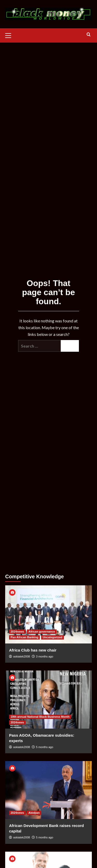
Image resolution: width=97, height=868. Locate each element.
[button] (10, 35)
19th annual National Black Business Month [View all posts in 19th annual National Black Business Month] (40, 717)
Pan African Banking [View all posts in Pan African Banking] (24, 637)
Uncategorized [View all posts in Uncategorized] (53, 637)
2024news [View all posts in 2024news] (17, 632)
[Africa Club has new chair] (48, 614)
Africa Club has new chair (33, 650)
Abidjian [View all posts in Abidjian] (34, 813)
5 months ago (45, 747)
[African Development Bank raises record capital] (48, 790)
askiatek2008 (22, 656)
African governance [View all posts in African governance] (42, 632)
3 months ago (45, 656)
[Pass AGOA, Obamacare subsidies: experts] (48, 699)
